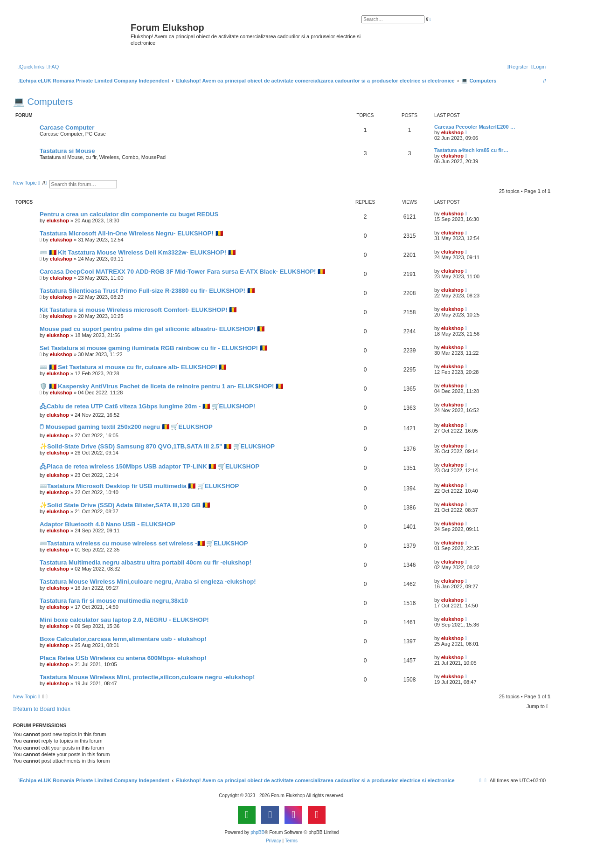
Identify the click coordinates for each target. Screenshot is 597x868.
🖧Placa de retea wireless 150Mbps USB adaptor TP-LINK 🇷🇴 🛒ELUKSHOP (149, 466)
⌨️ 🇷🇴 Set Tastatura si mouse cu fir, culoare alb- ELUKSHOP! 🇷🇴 (133, 367)
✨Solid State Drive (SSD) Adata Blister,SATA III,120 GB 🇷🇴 (125, 505)
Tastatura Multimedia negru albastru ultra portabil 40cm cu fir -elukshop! (146, 562)
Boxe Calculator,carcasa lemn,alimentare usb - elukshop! (123, 639)
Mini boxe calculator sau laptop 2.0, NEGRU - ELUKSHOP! (124, 620)
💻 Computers (43, 102)
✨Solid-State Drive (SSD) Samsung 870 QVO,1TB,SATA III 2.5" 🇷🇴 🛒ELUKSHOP (157, 446)
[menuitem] (53, 67)
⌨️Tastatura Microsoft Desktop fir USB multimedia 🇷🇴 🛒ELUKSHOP (139, 486)
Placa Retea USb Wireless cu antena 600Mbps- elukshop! (123, 658)
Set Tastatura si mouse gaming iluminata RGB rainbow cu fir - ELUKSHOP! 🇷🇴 (153, 348)
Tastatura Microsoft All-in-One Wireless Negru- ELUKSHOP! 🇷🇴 (131, 233)
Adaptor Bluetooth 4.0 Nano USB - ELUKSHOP (108, 524)
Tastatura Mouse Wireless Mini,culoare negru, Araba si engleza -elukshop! (148, 582)
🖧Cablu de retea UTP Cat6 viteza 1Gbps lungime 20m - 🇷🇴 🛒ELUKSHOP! (147, 406)
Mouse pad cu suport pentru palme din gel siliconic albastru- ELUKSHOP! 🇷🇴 (152, 329)
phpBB (257, 832)
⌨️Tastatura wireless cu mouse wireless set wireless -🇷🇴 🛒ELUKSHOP (144, 543)
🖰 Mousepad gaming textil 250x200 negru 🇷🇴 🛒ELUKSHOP (126, 427)
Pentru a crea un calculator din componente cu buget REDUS (129, 214)
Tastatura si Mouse (67, 151)
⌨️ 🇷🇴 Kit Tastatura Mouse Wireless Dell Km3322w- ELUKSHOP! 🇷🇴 (138, 252)
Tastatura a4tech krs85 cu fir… (471, 150)
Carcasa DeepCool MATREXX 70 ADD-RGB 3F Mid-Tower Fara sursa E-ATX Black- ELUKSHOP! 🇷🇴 (182, 272)
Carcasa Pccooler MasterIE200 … (475, 127)
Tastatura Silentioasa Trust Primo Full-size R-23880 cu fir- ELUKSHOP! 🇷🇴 (147, 291)
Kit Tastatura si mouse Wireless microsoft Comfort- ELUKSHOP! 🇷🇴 (138, 310)
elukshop (452, 132)
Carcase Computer (67, 127)
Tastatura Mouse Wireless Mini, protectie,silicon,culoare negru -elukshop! (147, 677)
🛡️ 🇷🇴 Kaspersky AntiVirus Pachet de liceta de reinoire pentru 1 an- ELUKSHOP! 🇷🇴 (161, 386)
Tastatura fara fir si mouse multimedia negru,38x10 (114, 601)
